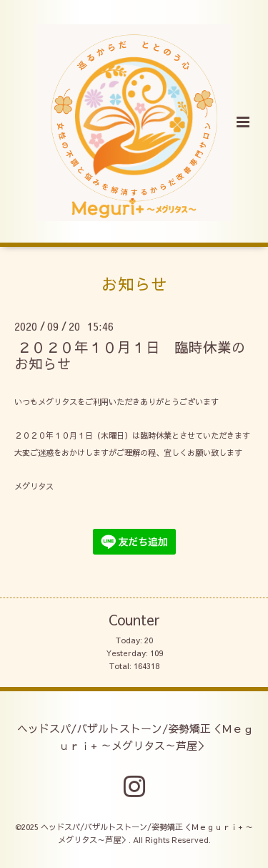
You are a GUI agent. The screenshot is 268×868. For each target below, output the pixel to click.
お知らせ (134, 283)
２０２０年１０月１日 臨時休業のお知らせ (130, 355)
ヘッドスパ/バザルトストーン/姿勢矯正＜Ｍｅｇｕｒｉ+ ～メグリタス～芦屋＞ (135, 737)
